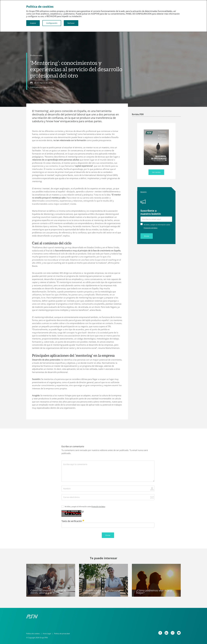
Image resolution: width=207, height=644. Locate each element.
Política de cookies (33, 634)
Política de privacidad (62, 634)
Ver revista (156, 172)
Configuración (52, 23)
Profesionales (36, 55)
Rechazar (71, 23)
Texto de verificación (73, 521)
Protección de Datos (150, 228)
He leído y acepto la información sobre (85, 507)
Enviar (147, 236)
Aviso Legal (47, 634)
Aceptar (33, 23)
